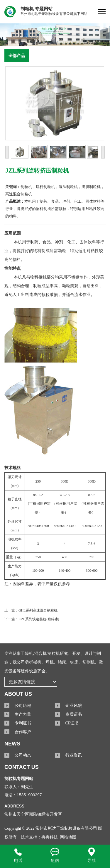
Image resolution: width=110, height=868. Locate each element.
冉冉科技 (50, 837)
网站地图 (68, 837)
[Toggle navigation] (102, 12)
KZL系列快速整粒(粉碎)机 (39, 619)
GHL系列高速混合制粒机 (38, 610)
